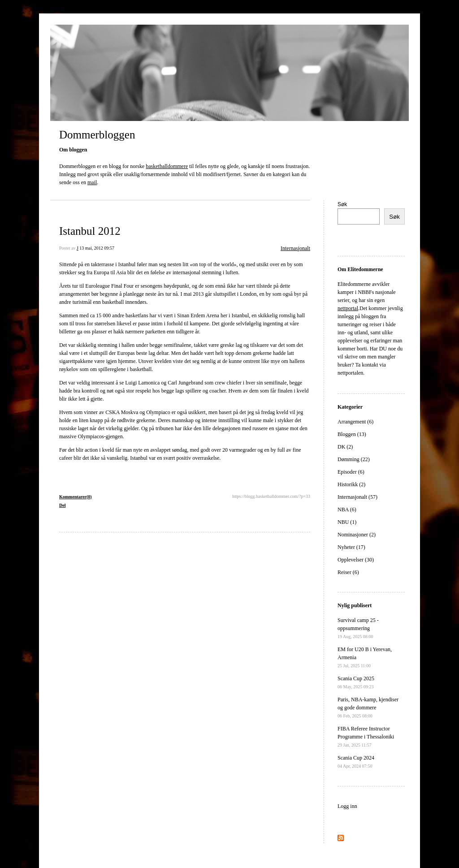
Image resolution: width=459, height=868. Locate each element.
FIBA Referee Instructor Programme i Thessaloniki (366, 736)
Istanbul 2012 (90, 231)
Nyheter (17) (351, 547)
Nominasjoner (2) (357, 535)
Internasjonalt (295, 248)
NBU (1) (347, 522)
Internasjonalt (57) (357, 497)
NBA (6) (347, 510)
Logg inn (347, 806)
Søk (342, 204)
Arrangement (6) (355, 422)
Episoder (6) (351, 472)
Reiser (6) (348, 572)
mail (92, 182)
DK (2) (345, 447)
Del (62, 505)
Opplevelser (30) (356, 560)
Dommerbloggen (97, 135)
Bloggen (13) (352, 434)
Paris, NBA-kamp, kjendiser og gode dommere (368, 707)
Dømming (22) (354, 459)
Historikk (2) (351, 484)
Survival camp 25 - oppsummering (358, 628)
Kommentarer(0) (76, 497)
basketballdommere (167, 166)
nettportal (348, 308)
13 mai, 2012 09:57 (97, 248)
